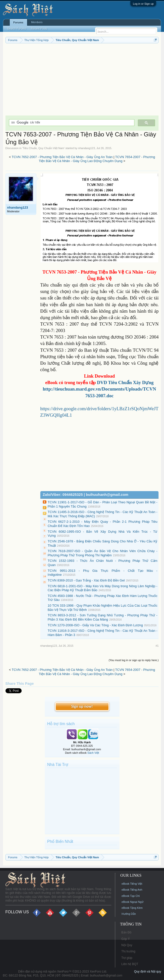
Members (37, 22)
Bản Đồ (127, 932)
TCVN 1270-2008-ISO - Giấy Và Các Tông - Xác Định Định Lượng (95, 625)
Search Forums (17, 29)
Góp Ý (126, 939)
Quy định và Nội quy (148, 972)
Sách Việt (93, 753)
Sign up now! (82, 706)
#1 (157, 646)
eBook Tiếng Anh (132, 890)
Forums (18, 22)
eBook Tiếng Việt (132, 884)
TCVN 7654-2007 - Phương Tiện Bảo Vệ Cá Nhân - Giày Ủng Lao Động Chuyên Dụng (97, 159)
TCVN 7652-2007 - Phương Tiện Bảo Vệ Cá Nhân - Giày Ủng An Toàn (62, 157)
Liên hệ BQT (130, 964)
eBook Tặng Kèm (132, 908)
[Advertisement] (82, 81)
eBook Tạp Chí (131, 896)
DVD (125, 382)
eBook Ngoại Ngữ (133, 902)
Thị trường (128, 951)
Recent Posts (39, 29)
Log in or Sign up (143, 4)
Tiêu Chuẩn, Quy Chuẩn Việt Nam (44, 148)
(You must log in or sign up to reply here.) (134, 660)
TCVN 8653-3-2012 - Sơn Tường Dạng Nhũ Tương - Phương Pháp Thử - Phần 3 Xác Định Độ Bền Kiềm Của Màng (103, 617)
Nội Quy (127, 945)
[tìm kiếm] (71, 123)
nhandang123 (86, 148)
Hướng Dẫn (129, 914)
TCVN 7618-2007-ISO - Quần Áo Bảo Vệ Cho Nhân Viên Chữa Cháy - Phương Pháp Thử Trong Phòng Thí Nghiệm (103, 553)
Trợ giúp (127, 958)
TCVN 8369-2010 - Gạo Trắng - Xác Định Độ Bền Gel (86, 580)
